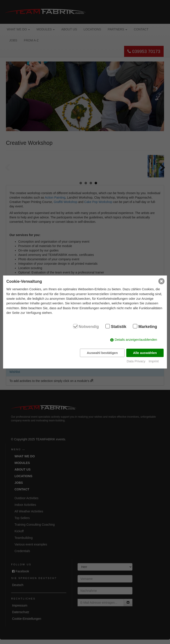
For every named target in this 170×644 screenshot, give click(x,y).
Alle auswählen (145, 353)
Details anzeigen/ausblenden (136, 340)
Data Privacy (136, 361)
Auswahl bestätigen (102, 353)
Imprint (154, 361)
